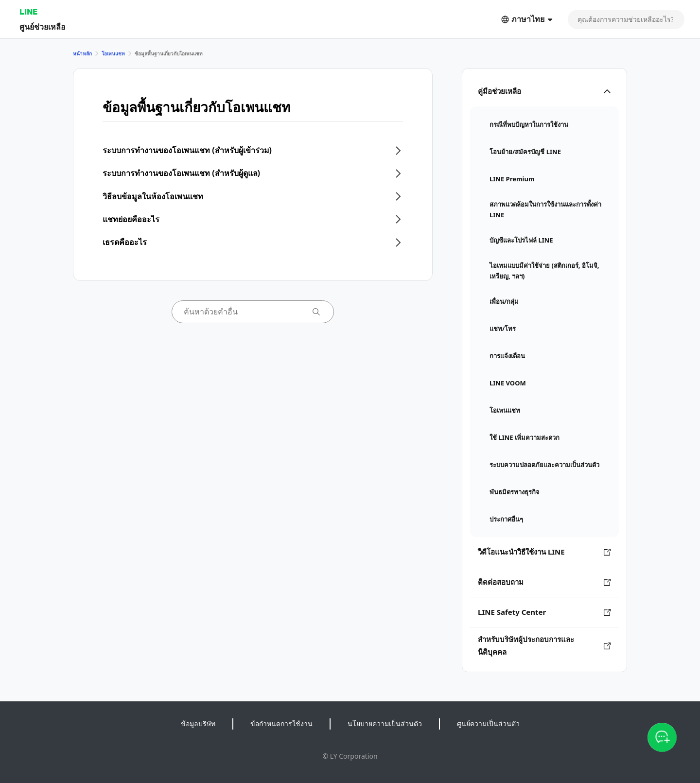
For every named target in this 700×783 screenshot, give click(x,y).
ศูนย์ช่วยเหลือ (43, 26)
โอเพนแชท (113, 53)
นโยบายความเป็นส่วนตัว (385, 723)
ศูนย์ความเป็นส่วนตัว (488, 723)
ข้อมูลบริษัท (198, 723)
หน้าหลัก (82, 53)
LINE (28, 11)
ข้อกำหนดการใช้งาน (281, 723)
